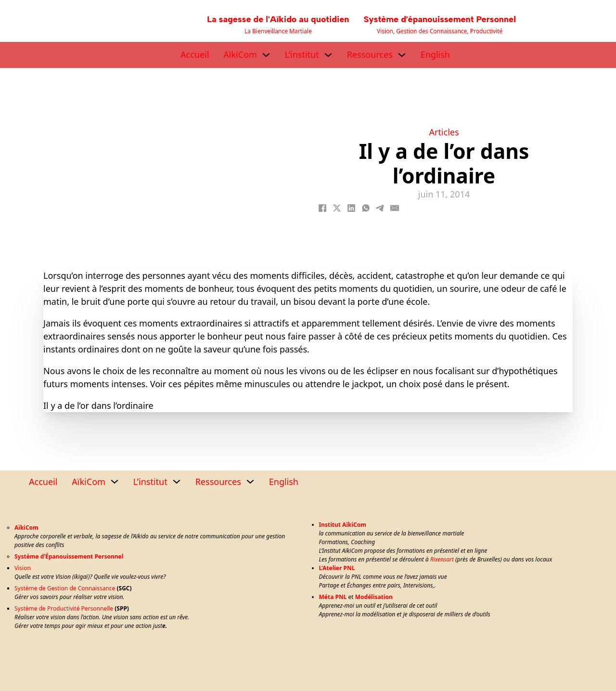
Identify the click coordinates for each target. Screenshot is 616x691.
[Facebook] (322, 208)
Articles (444, 132)
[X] (337, 208)
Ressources (370, 54)
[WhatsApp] (366, 208)
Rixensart (442, 559)
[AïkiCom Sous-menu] (266, 55)
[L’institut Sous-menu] (328, 55)
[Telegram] (380, 208)
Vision (23, 568)
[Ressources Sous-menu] (402, 55)
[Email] (395, 208)
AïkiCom (240, 54)
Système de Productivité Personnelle (64, 608)
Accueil (195, 54)
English (435, 54)
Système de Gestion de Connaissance (65, 588)
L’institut (302, 54)
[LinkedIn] (351, 208)
